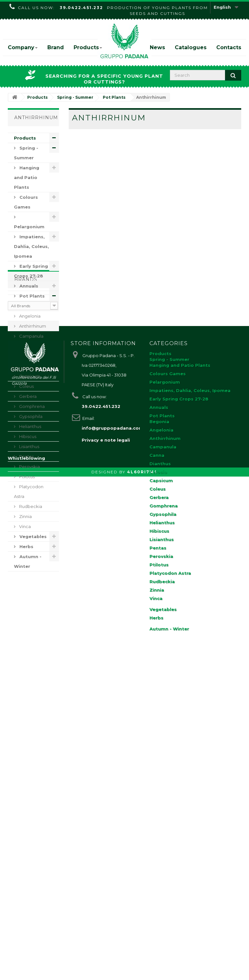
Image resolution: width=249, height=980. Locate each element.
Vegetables (32, 536)
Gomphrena (31, 406)
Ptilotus (26, 477)
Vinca (24, 526)
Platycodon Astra (29, 491)
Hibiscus (27, 436)
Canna (25, 346)
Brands (26, 591)
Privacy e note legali (106, 759)
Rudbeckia (30, 506)
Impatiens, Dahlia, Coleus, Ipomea (31, 246)
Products (88, 47)
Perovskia (29, 467)
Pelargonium (29, 227)
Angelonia (29, 316)
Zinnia (25, 516)
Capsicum (29, 376)
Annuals (28, 286)
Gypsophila (30, 416)
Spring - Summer (26, 153)
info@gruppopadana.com (113, 747)
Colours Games (26, 202)
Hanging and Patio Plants (27, 177)
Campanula (31, 336)
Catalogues (191, 47)
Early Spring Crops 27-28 (31, 271)
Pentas (26, 456)
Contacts (229, 47)
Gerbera (27, 396)
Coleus (26, 386)
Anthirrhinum (32, 326)
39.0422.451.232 (81, 8)
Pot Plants (31, 296)
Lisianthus (29, 446)
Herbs (26, 546)
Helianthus (30, 426)
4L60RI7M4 (142, 975)
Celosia (26, 366)
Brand (56, 47)
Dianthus (28, 356)
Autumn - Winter (28, 561)
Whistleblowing (26, 962)
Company (23, 47)
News (157, 47)
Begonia (28, 306)
